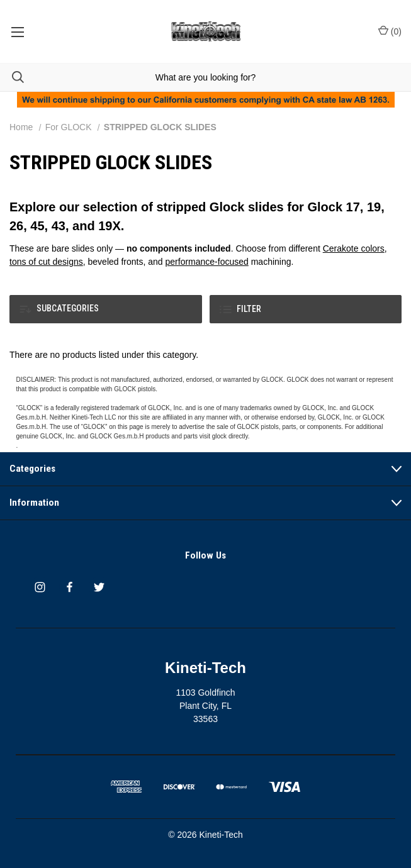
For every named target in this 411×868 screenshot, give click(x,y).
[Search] (12, 77)
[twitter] (99, 587)
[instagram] (40, 587)
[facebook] (70, 587)
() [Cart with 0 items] (390, 31)
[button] (106, 309)
